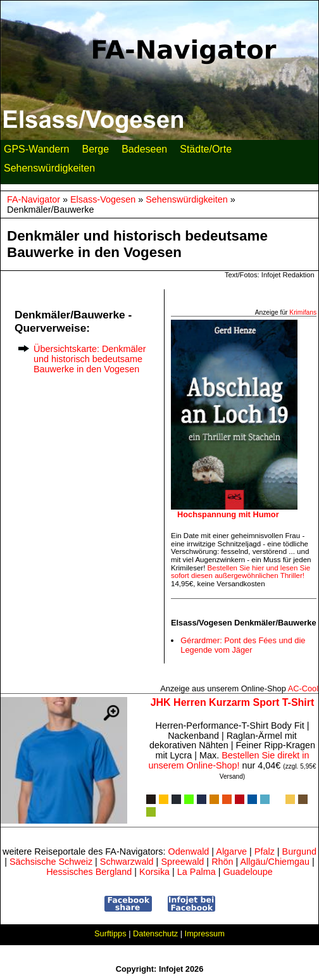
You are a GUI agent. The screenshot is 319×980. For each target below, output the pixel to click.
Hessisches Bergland (89, 872)
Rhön (222, 862)
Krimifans (303, 312)
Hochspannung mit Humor (228, 514)
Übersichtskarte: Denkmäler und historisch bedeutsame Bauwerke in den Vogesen (90, 359)
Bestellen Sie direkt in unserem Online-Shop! (229, 760)
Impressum (205, 933)
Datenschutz (155, 933)
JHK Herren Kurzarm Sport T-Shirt (233, 702)
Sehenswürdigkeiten (49, 171)
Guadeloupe (247, 872)
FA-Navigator (34, 199)
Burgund (299, 851)
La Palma (197, 872)
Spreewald (182, 862)
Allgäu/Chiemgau (275, 862)
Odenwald (189, 851)
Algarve (231, 851)
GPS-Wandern (36, 152)
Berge (95, 152)
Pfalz (265, 851)
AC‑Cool (303, 688)
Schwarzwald (127, 862)
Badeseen (144, 152)
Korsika (154, 872)
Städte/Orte (206, 152)
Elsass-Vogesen (103, 199)
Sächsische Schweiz (51, 862)
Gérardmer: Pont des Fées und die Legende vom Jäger (243, 645)
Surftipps (110, 933)
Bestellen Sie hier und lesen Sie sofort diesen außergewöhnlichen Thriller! (241, 572)
